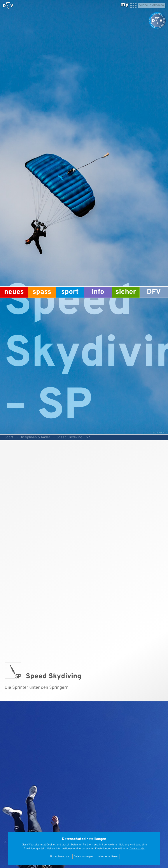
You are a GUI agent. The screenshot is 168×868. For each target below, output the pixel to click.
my (124, 5)
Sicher (126, 292)
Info (98, 292)
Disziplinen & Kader (35, 437)
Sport (70, 292)
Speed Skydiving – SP (73, 437)
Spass (42, 292)
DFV (154, 292)
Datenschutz (137, 849)
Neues (14, 292)
